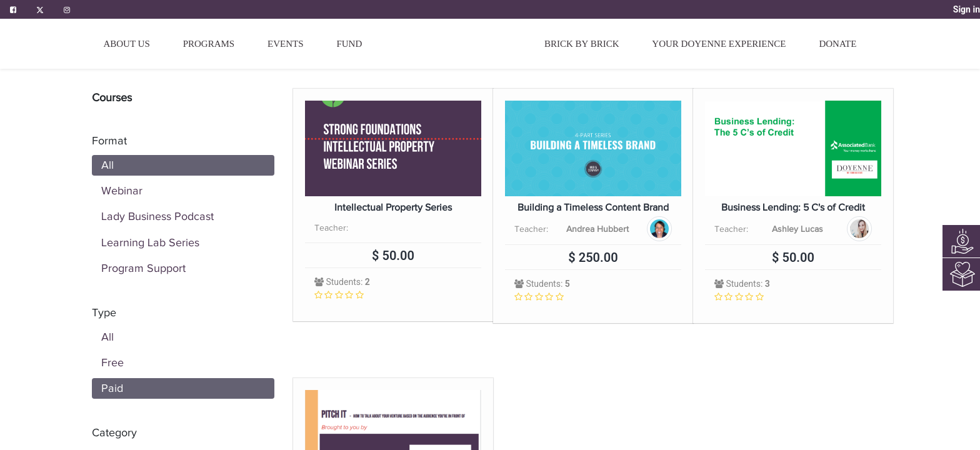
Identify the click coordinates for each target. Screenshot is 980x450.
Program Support (143, 268)
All (107, 165)
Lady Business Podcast (157, 216)
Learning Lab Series (150, 242)
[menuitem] (453, 48)
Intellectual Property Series (393, 208)
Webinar (122, 191)
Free (112, 362)
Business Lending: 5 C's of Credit (793, 208)
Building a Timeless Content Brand (593, 208)
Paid (112, 388)
